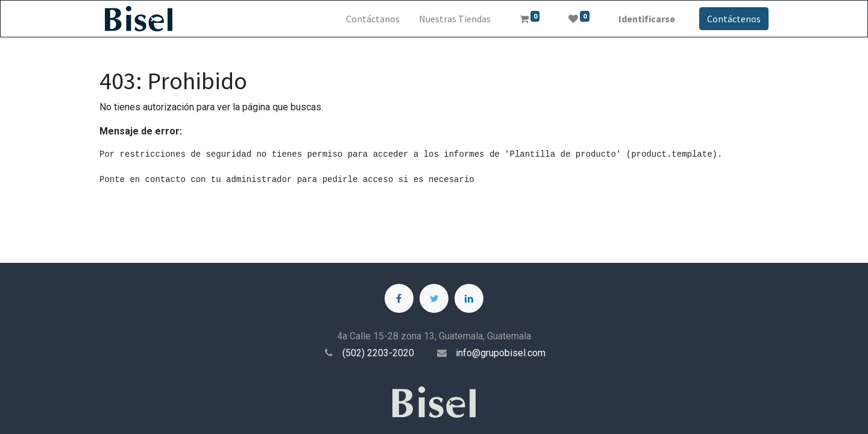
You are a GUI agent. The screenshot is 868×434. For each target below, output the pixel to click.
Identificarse (647, 19)
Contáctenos (734, 19)
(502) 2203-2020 (378, 353)
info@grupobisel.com (501, 353)
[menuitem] (373, 19)
